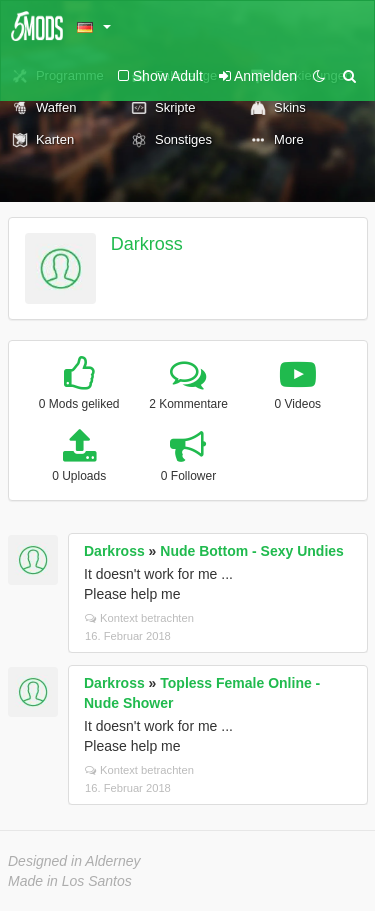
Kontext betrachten (139, 618)
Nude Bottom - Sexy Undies (252, 551)
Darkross (147, 244)
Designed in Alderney (74, 861)
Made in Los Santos (70, 881)
